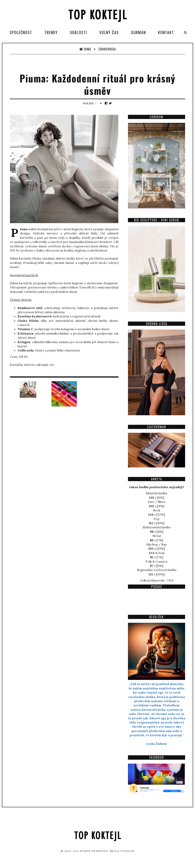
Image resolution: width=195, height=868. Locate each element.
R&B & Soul (157, 553)
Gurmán (138, 32)
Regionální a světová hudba (157, 570)
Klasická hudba (157, 493)
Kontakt (166, 32)
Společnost (21, 32)
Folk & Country (157, 561)
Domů (85, 49)
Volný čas (109, 32)
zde (52, 365)
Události (79, 32)
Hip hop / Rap (157, 544)
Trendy (51, 32)
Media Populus (122, 851)
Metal (157, 536)
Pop (157, 519)
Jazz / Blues (157, 502)
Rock (157, 510)
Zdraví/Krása (107, 49)
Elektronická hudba (157, 527)
